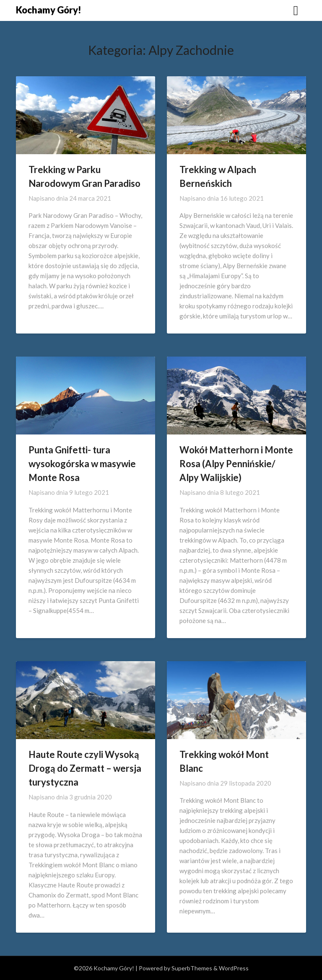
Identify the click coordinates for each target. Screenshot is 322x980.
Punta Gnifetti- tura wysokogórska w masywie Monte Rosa (82, 464)
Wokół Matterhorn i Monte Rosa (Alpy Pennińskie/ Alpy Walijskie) (236, 464)
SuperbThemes (192, 968)
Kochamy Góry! (49, 10)
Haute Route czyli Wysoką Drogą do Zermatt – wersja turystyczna (85, 768)
